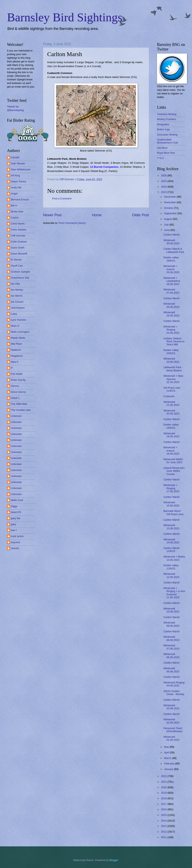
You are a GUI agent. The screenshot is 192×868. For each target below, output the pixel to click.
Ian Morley (17, 290)
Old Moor (162, 148)
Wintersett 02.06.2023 (171, 721)
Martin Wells (18, 338)
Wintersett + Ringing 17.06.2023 (171, 488)
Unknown (16, 416)
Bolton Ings (163, 129)
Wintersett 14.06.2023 (171, 541)
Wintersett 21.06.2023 (171, 403)
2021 (164, 782)
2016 (164, 809)
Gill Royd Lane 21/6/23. (172, 389)
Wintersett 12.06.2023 (171, 575)
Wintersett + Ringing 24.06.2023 (171, 330)
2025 (164, 181)
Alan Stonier (18, 163)
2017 (164, 804)
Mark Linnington (20, 332)
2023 (164, 192)
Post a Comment (62, 199)
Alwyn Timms (19, 181)
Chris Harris (18, 224)
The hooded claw (21, 410)
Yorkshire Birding (167, 114)
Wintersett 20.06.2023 (171, 412)
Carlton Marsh (171, 235)
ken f (14, 530)
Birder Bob (17, 212)
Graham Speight (20, 272)
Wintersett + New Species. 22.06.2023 (173, 379)
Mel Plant (16, 344)
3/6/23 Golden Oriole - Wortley (174, 693)
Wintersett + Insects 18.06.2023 (171, 451)
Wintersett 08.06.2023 (171, 638)
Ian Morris (17, 296)
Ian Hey (15, 284)
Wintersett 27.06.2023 (171, 291)
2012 (164, 832)
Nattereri (16, 350)
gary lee (16, 518)
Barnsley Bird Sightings (65, 17)
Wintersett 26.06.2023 (171, 305)
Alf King (15, 175)
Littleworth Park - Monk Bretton (173, 369)
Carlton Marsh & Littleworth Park (174, 250)
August (168, 219)
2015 (164, 815)
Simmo (15, 386)
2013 (164, 826)
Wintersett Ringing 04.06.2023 (174, 684)
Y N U (160, 158)
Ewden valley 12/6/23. (171, 567)
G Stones (16, 260)
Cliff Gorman (18, 236)
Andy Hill (16, 187)
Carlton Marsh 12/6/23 (171, 550)
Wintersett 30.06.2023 (171, 242)
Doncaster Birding (167, 135)
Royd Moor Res (166, 153)
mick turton (17, 536)
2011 (164, 837)
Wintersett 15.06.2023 (171, 527)
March (168, 758)
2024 (164, 187)
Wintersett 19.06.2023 (171, 435)
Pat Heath (17, 374)
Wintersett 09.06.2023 (171, 624)
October (169, 208)
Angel (14, 194)
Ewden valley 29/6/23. (171, 259)
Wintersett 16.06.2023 (171, 504)
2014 (164, 821)
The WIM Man (19, 404)
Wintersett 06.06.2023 (171, 656)
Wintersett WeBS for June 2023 (173, 461)
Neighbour (17, 356)
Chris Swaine (19, 230)
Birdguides (163, 124)
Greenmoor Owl (20, 278)
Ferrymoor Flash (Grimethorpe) (173, 730)
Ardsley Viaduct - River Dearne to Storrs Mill (174, 342)
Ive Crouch (17, 302)
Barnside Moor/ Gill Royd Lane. (174, 512)
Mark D (15, 326)
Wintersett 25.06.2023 (171, 314)
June (167, 230)
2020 (164, 787)
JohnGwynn (18, 308)
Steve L (15, 398)
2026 (164, 175)
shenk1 (15, 548)
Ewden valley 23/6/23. (171, 352)
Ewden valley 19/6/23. (171, 426)
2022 (164, 776)
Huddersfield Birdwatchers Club (167, 141)
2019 (164, 793)
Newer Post (52, 215)
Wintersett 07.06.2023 (171, 647)
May (167, 747)
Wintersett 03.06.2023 (171, 707)
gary (13, 524)
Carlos (15, 218)
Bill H (14, 206)
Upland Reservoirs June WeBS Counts (174, 471)
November (170, 202)
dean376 (16, 512)
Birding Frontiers (166, 119)
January (169, 769)
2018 (164, 798)
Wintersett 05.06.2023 (171, 670)
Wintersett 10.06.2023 (171, 610)
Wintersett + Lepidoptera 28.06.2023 (172, 281)
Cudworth (169, 396)
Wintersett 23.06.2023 (171, 360)
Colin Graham (19, 242)
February (169, 763)
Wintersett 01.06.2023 (171, 738)
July (167, 225)
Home (97, 215)
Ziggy (14, 506)
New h (15, 362)
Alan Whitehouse (21, 169)
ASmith (15, 157)
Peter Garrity (18, 380)
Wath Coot (17, 500)
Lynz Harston (18, 320)
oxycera (15, 542)
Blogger (114, 860)
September (171, 213)
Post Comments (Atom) (72, 223)
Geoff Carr (17, 266)
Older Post (140, 215)
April (167, 752)
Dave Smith (18, 248)
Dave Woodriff (19, 254)
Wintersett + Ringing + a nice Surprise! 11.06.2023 (174, 593)
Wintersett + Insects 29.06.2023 (171, 269)
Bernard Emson (20, 200)
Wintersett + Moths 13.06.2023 (174, 558)
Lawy (14, 314)
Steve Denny (18, 392)
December (170, 197)
